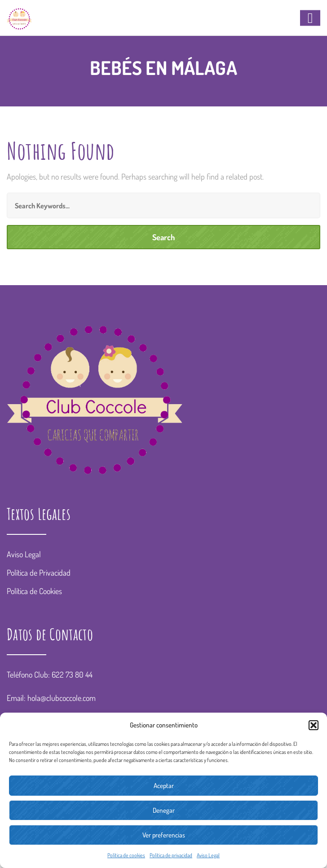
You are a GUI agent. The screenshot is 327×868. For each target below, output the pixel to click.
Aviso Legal (208, 855)
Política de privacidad (171, 855)
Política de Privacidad (39, 573)
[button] (314, 725)
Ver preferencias (164, 835)
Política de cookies (126, 855)
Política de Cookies (34, 591)
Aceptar (164, 786)
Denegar (164, 810)
